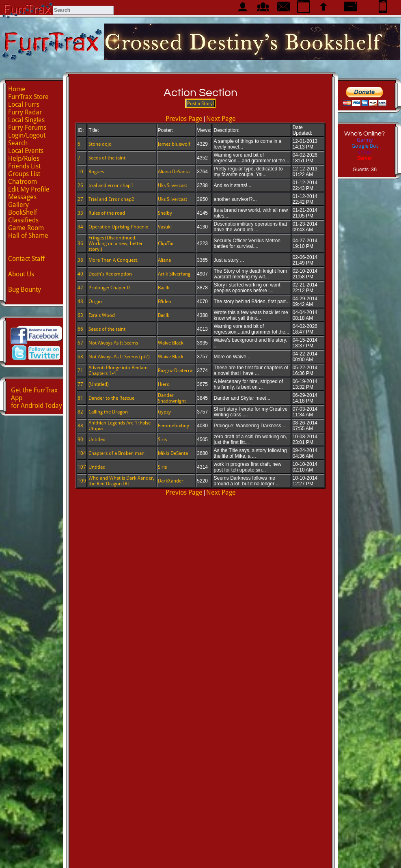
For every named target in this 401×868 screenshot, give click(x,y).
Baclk (164, 288)
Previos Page (184, 119)
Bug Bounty (25, 290)
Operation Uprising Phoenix (118, 227)
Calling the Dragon (108, 412)
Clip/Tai (166, 243)
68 (80, 357)
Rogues (96, 172)
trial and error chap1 (111, 185)
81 (80, 398)
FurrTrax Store (28, 97)
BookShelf (23, 212)
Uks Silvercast (172, 185)
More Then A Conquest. (113, 260)
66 (80, 329)
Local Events (26, 151)
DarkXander (171, 481)
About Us (21, 274)
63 (80, 315)
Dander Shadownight (172, 398)
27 (80, 199)
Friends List (24, 166)
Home (17, 89)
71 (80, 370)
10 (80, 172)
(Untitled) (99, 384)
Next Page (221, 119)
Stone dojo (100, 144)
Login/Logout (27, 135)
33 (80, 213)
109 (82, 481)
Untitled (97, 439)
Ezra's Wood (102, 315)
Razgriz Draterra (175, 370)
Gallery (18, 205)
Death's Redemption (110, 274)
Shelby (165, 213)
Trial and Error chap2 (111, 199)
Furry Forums (27, 128)
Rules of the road (107, 213)
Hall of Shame (28, 236)
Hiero (164, 384)
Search (18, 143)
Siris (162, 439)
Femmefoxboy (174, 426)
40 (80, 274)
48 (80, 302)
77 (80, 384)
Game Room (26, 228)
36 (80, 243)
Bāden (165, 302)
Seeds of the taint (107, 158)
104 (82, 453)
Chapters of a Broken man (116, 453)
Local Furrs (24, 104)
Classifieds (23, 220)
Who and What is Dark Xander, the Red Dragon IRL (121, 481)
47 (80, 288)
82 (80, 412)
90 (80, 439)
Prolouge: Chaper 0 (109, 288)
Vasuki (165, 227)
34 (80, 227)
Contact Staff (26, 259)
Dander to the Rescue (111, 398)
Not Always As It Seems (113, 343)
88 (80, 426)
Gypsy (164, 412)
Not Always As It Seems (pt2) (119, 357)
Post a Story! (200, 103)
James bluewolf (174, 144)
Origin (95, 302)
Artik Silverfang (174, 274)
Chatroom (23, 182)
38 (80, 260)
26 (80, 185)
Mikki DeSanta (173, 453)
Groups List (24, 174)
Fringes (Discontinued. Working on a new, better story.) (116, 243)
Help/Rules (24, 158)
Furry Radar (25, 112)
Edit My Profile (29, 189)
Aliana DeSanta (174, 172)
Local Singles (26, 120)
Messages (22, 197)
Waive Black (171, 343)
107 (82, 467)
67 (80, 343)
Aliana (164, 260)
